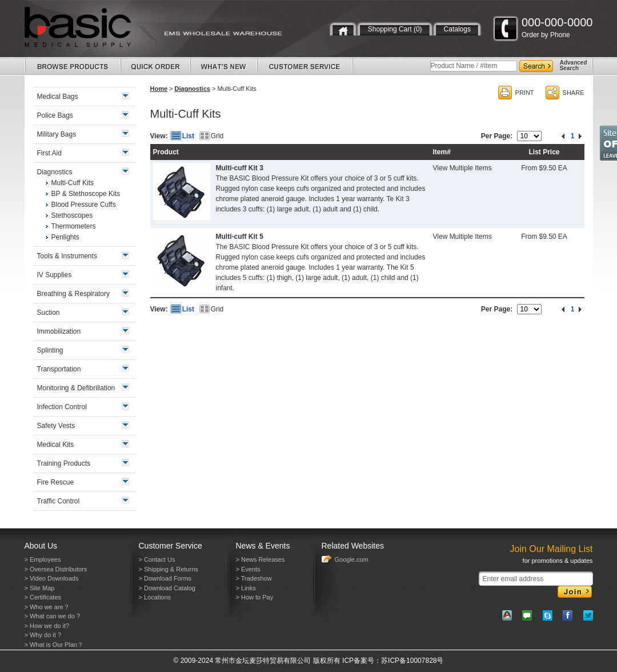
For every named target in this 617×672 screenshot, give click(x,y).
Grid (217, 136)
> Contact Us (157, 559)
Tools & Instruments (67, 256)
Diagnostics (193, 89)
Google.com (352, 559)
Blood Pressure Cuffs (84, 205)
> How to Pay (255, 597)
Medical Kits (56, 445)
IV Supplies (55, 275)
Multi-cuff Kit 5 (240, 237)
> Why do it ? (43, 635)
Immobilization (59, 331)
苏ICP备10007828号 (412, 661)
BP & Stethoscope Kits (86, 194)
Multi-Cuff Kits (73, 183)
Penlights (65, 237)
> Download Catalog (167, 588)
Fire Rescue (56, 482)
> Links (246, 588)
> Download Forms (165, 578)
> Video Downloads (52, 578)
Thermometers (74, 226)
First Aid (49, 153)
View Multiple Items (462, 168)
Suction (49, 313)
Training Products (64, 463)
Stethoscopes (72, 215)
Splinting (50, 350)
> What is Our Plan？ (54, 645)
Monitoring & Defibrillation (76, 388)
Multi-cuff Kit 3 (240, 168)
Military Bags (57, 134)
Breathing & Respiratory (73, 294)
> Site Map (40, 588)
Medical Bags (58, 97)
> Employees (43, 559)
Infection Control (62, 407)
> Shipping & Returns (169, 569)
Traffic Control (59, 501)
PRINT (525, 93)
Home (159, 89)
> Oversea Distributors (56, 569)
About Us (41, 546)
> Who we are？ (47, 607)
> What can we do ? (53, 616)
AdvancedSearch (574, 65)
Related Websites (353, 546)
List (188, 136)
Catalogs (457, 29)
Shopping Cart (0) (395, 29)
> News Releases (261, 559)
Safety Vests (56, 426)
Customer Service (171, 546)
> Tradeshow (254, 578)
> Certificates (43, 597)
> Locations (155, 597)
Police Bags (55, 115)
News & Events (263, 546)
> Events (248, 569)
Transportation (59, 369)
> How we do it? (47, 626)
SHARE (574, 93)
